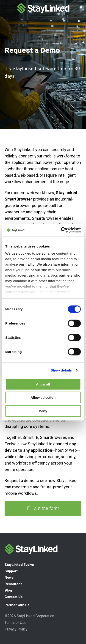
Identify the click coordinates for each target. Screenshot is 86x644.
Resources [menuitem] (13, 584)
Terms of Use (15, 623)
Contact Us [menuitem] (14, 597)
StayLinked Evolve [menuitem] (19, 565)
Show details (61, 370)
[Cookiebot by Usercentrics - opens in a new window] (61, 230)
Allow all (43, 384)
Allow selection (43, 398)
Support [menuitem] (11, 571)
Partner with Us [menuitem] (17, 605)
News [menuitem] (9, 578)
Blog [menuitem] (8, 590)
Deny (43, 411)
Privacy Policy (16, 629)
